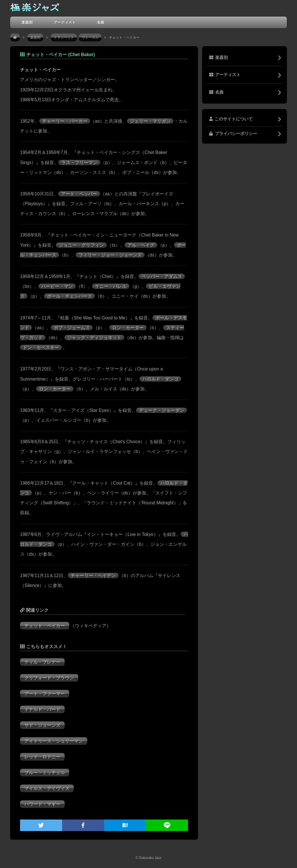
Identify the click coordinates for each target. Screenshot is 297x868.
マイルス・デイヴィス (47, 788)
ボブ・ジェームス (72, 328)
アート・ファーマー (45, 694)
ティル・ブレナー (42, 662)
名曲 (101, 22)
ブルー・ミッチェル (45, 773)
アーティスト (65, 22)
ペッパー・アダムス (162, 276)
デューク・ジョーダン (161, 410)
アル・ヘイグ (141, 245)
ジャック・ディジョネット (94, 338)
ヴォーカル (90, 37)
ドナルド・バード (42, 709)
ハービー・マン (57, 286)
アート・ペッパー (79, 194)
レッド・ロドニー (42, 757)
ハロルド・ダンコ (160, 379)
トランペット (64, 37)
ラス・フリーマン (79, 163)
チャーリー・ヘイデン (93, 576)
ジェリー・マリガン (150, 121)
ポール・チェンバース (69, 296)
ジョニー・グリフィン (81, 245)
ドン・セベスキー (41, 347)
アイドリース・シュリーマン (54, 741)
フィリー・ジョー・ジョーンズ (110, 255)
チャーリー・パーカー (65, 121)
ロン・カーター (128, 328)
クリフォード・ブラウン (49, 678)
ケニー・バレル (111, 286)
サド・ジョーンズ (42, 725)
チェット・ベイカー (45, 626)
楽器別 (27, 22)
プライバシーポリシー (233, 134)
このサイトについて (231, 119)
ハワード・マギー (42, 804)
